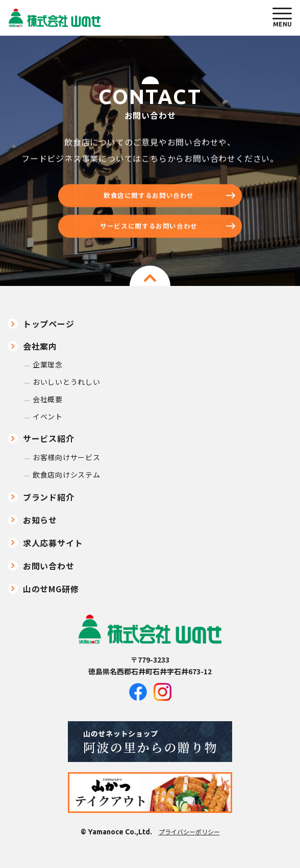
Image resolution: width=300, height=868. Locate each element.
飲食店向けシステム (66, 475)
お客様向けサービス (66, 457)
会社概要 (48, 399)
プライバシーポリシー (189, 832)
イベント (48, 417)
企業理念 (48, 365)
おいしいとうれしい (66, 382)
